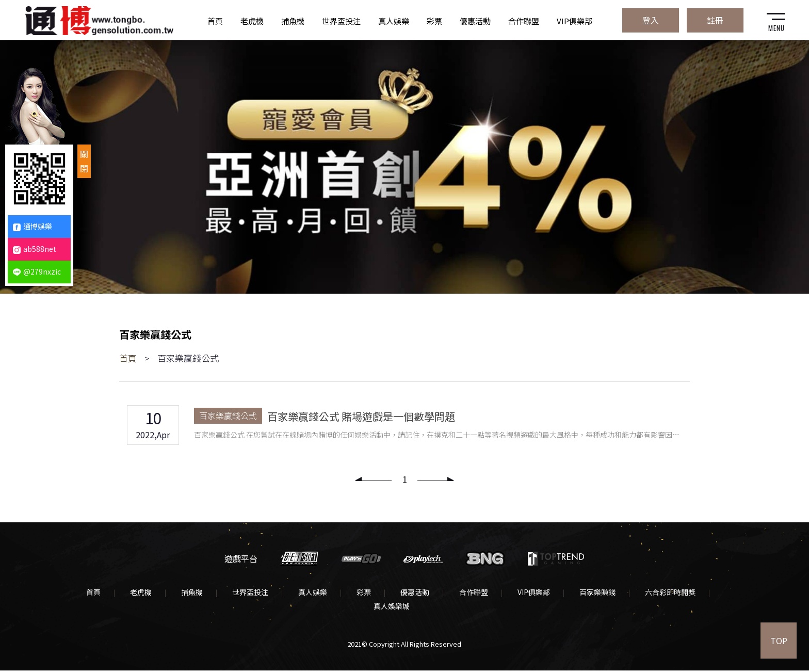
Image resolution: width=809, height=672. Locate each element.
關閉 (84, 161)
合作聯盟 (524, 20)
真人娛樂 (394, 20)
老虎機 (252, 20)
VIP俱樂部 (575, 20)
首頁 (215, 20)
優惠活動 (475, 20)
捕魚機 (293, 20)
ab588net (35, 249)
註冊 (713, 19)
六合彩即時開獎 (670, 594)
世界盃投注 (341, 20)
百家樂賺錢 (597, 594)
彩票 (434, 20)
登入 (646, 19)
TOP (778, 641)
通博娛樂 (33, 226)
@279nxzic (37, 271)
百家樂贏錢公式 (231, 416)
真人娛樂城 (392, 607)
